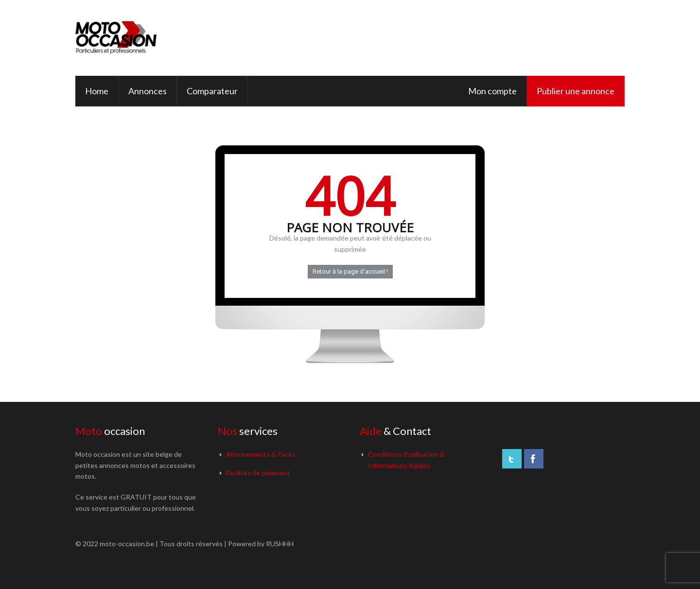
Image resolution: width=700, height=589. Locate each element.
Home (97, 91)
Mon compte (492, 91)
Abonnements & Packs (261, 454)
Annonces (148, 91)
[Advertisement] (442, 36)
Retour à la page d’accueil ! (350, 271)
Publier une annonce (576, 91)
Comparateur (212, 91)
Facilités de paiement (258, 473)
